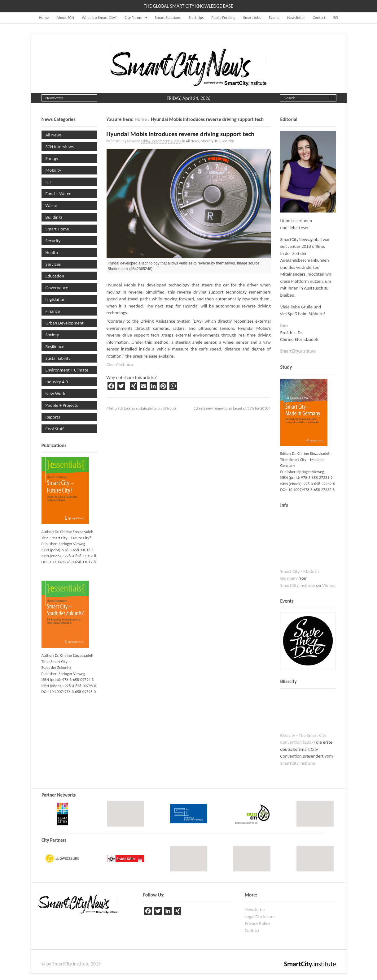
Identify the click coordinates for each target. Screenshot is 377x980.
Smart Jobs (252, 17)
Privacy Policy (257, 923)
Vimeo (328, 585)
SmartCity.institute (298, 585)
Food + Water (58, 194)
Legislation (56, 299)
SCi (336, 17)
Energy (52, 158)
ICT (217, 141)
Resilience (55, 346)
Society (52, 335)
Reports (53, 417)
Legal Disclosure (260, 917)
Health (52, 252)
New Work (55, 393)
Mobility (207, 141)
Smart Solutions (168, 17)
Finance (53, 311)
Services (53, 264)
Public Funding (224, 17)
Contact (319, 17)
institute (298, 351)
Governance (57, 288)
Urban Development (65, 323)
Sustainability (58, 358)
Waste (51, 205)
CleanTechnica (120, 364)
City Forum (134, 17)
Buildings (54, 217)
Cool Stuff (55, 429)
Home (44, 17)
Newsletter (296, 17)
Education (55, 276)
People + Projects (62, 405)
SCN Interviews (60, 147)
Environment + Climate (67, 370)
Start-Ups (196, 17)
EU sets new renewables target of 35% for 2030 (232, 408)
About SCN (65, 17)
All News (192, 141)
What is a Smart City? (99, 17)
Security (228, 141)
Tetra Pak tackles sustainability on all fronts (141, 408)
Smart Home (57, 229)
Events (274, 17)
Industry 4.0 (57, 382)
